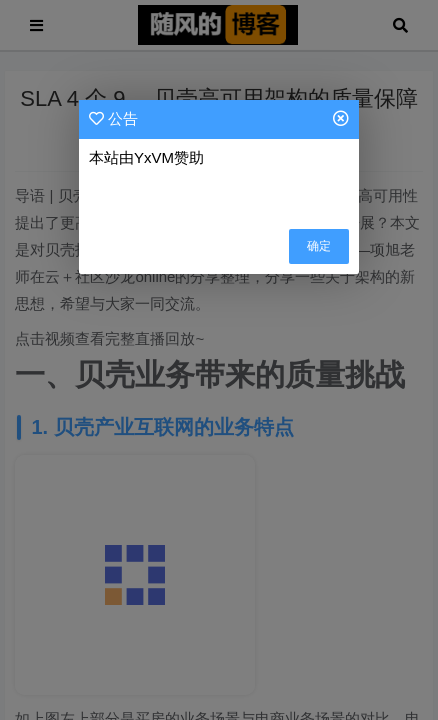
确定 (319, 246)
